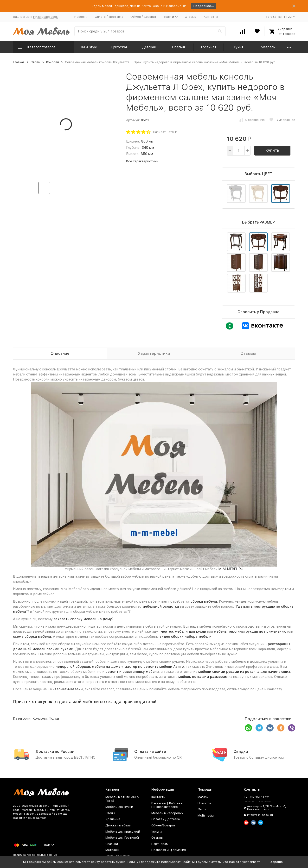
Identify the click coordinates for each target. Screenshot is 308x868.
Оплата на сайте (150, 752)
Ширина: (133, 141)
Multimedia (206, 815)
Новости (81, 17)
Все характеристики (142, 161)
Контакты (211, 17)
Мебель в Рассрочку (167, 813)
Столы (35, 62)
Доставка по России (55, 752)
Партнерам (160, 844)
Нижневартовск (45, 17)
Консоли (53, 62)
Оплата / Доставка (109, 17)
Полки (54, 718)
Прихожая (119, 47)
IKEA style (89, 47)
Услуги (157, 832)
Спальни (112, 844)
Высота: (133, 154)
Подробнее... (204, 6)
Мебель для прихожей (123, 832)
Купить (272, 150)
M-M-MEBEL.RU (231, 569)
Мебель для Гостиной (122, 838)
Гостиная (209, 47)
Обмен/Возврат (163, 825)
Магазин (204, 797)
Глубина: (133, 148)
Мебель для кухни (119, 807)
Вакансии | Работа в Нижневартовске (167, 805)
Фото (202, 809)
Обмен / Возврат (143, 17)
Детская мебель (118, 825)
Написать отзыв (165, 132)
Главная (19, 62)
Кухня (238, 47)
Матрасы (268, 47)
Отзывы (191, 17)
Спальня (179, 47)
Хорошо (276, 862)
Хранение (113, 819)
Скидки (241, 752)
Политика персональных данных (35, 855)
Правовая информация (169, 850)
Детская (149, 47)
